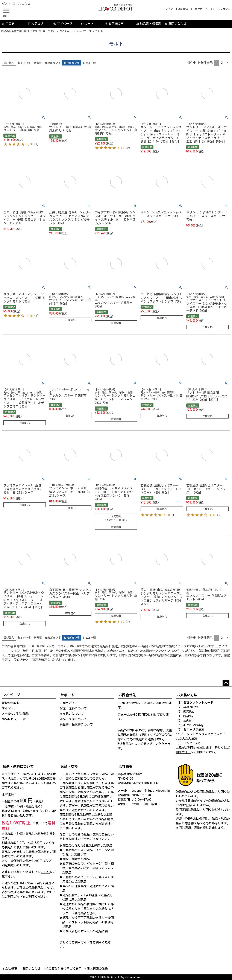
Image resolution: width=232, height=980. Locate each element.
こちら (143, 703)
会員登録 (183, 9)
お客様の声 (114, 24)
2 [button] (222, 63)
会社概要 (11, 969)
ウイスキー (66, 31)
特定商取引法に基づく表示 (64, 969)
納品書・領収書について (76, 724)
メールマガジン (221, 9)
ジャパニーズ (84, 31)
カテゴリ (35, 24)
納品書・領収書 (149, 24)
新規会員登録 (11, 703)
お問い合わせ (175, 24)
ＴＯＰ (8, 24)
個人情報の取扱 (97, 969)
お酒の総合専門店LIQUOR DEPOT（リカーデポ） (28, 31)
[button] (227, 63)
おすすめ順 (24, 63)
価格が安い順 (53, 63)
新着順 (38, 63)
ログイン (168, 9)
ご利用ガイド (200, 9)
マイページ (63, 24)
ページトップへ (226, 683)
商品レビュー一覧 (14, 719)
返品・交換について (73, 719)
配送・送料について (73, 708)
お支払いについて (72, 714)
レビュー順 (89, 63)
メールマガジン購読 (15, 714)
